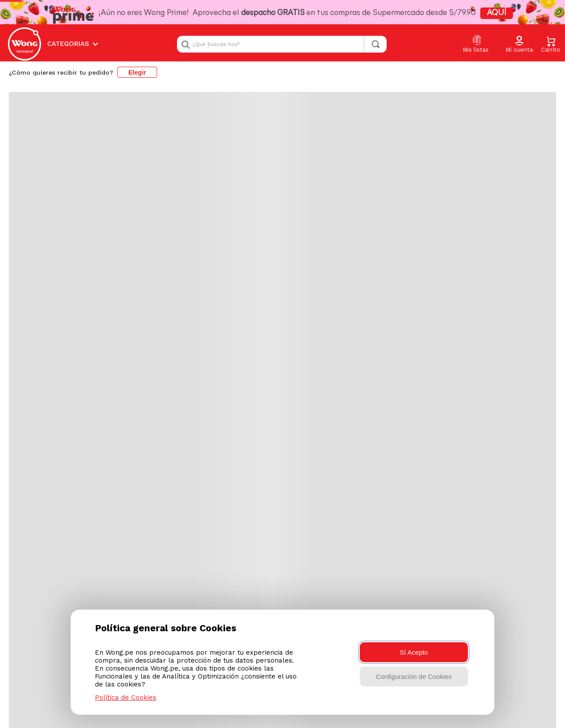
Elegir (137, 72)
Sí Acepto (414, 652)
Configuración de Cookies (414, 677)
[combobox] (282, 44)
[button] (519, 45)
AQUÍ (497, 13)
